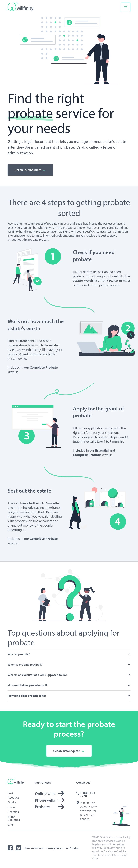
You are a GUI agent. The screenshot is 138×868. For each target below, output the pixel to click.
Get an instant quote (30, 170)
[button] (126, 7)
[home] (21, 7)
